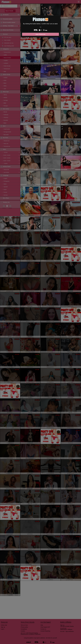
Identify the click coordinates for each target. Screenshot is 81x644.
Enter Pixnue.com (40, 34)
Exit (40, 27)
